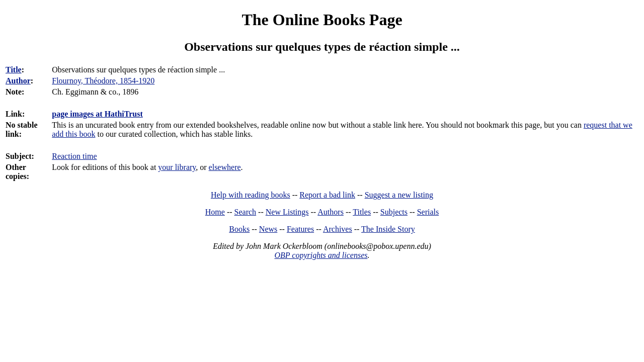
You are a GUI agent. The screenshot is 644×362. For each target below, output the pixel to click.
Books (239, 229)
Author (18, 81)
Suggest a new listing (399, 195)
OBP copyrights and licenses (321, 255)
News (268, 229)
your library (177, 167)
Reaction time (74, 156)
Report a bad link (327, 195)
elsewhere (225, 167)
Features (300, 229)
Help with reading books (251, 195)
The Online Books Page (322, 20)
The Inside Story (388, 229)
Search (246, 212)
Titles (362, 212)
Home (215, 212)
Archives (338, 229)
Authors (331, 212)
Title (14, 70)
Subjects (394, 212)
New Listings (287, 212)
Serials (428, 212)
